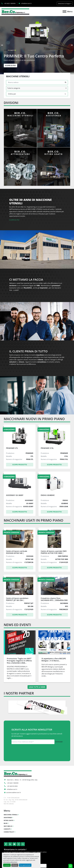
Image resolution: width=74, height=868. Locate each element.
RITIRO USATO (9, 820)
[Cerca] (36, 82)
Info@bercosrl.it (12, 789)
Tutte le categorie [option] (14, 88)
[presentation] (2, 45)
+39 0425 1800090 (10, 3)
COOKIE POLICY (9, 832)
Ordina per (12, 94)
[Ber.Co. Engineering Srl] (18, 773)
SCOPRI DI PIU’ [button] (10, 66)
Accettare (7, 865)
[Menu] (64, 12)
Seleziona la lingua (64, 4)
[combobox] (37, 88)
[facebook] (6, 844)
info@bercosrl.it (26, 3)
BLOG (6, 823)
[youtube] (14, 844)
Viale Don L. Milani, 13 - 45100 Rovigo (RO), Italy (22, 780)
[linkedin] (10, 844)
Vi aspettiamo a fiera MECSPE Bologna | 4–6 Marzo (54, 660)
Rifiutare (15, 865)
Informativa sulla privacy (10, 862)
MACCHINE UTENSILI (11, 815)
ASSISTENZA (8, 818)
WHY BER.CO (8, 826)
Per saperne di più (25, 865)
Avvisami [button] (59, 742)
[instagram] (19, 844)
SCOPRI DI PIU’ (14, 220)
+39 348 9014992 (12, 786)
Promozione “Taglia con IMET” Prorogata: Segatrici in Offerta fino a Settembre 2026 (19, 661)
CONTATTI (7, 829)
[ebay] (23, 844)
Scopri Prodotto (20, 465)
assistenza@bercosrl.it (14, 792)
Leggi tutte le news (37, 687)
